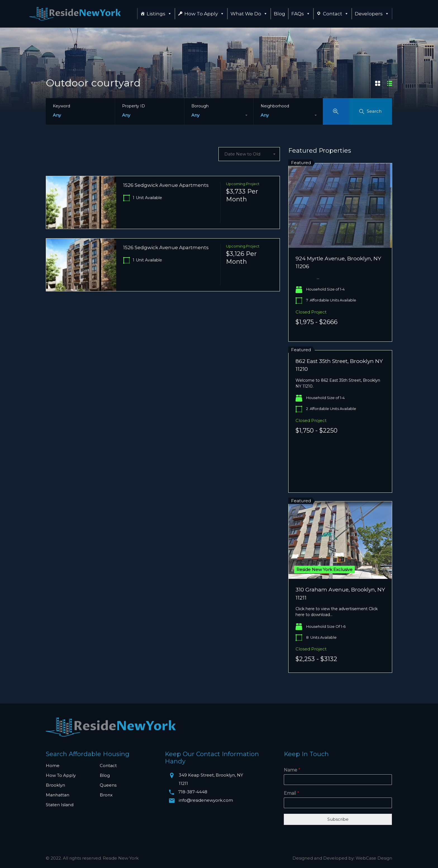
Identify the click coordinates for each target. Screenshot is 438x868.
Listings (159, 14)
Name (292, 770)
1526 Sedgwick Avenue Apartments (166, 185)
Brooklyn (55, 785)
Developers (372, 14)
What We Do (249, 14)
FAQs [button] (301, 14)
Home (53, 766)
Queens (108, 785)
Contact (336, 14)
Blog (279, 14)
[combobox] (219, 115)
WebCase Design (374, 858)
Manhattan (58, 795)
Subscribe (338, 819)
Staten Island (60, 805)
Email (291, 793)
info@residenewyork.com (206, 800)
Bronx (106, 795)
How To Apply (204, 14)
